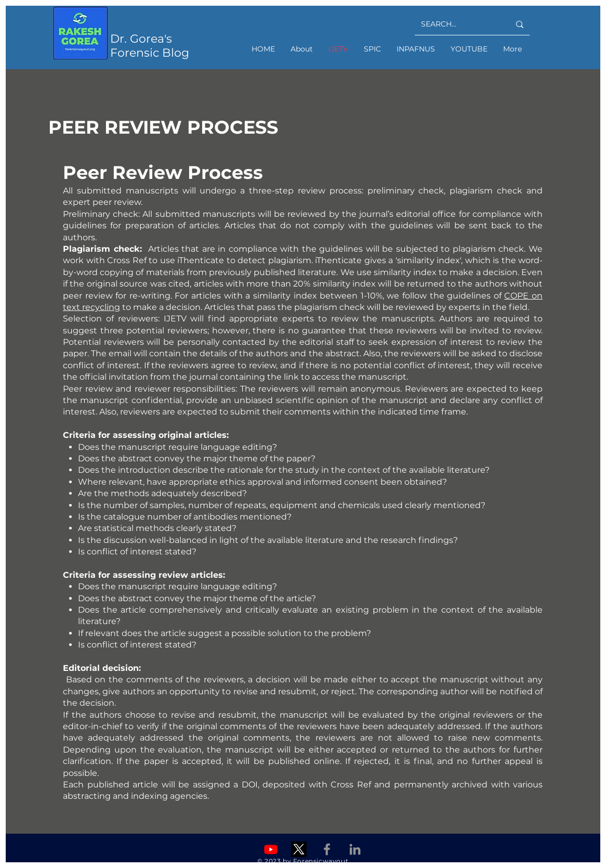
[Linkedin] (355, 849)
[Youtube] (271, 849)
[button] (372, 49)
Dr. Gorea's (141, 39)
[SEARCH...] (458, 24)
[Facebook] (327, 849)
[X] (299, 849)
